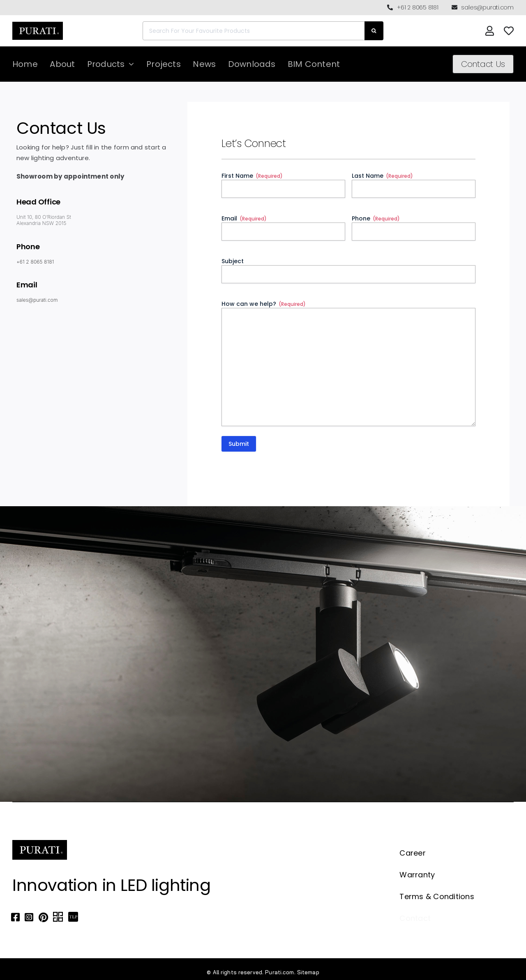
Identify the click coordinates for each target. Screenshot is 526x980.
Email (244, 218)
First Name (252, 176)
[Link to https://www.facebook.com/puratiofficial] (15, 917)
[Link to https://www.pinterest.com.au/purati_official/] (43, 917)
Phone (376, 218)
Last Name (382, 176)
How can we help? (264, 304)
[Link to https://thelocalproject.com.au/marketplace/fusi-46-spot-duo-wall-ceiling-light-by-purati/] (73, 917)
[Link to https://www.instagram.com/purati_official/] (29, 917)
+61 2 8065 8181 (35, 262)
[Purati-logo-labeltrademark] (38, 24)
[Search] (374, 31)
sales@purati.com (37, 300)
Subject (233, 261)
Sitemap (308, 972)
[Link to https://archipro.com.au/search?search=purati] (58, 917)
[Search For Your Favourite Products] (254, 31)
